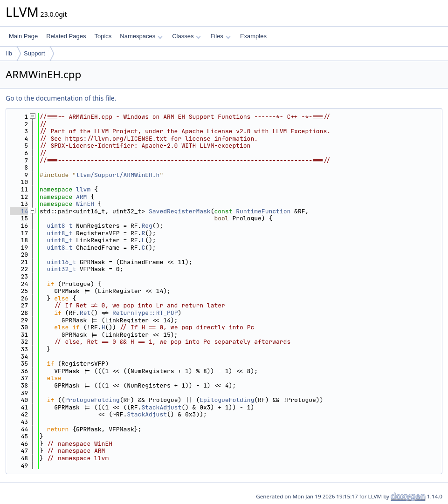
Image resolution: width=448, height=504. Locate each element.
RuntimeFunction (263, 211)
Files (220, 36)
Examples (253, 36)
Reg (147, 226)
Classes (186, 36)
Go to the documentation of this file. (61, 98)
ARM (81, 197)
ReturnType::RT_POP (145, 313)
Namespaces (141, 36)
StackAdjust (161, 407)
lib (9, 53)
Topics (103, 36)
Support (34, 53)
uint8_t (60, 226)
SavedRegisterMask (180, 211)
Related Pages (66, 36)
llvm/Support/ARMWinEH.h (118, 175)
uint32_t (62, 269)
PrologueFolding (93, 400)
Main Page (23, 36)
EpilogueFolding (227, 400)
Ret (85, 313)
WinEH (85, 204)
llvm (83, 189)
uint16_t (62, 262)
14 (19, 211)
